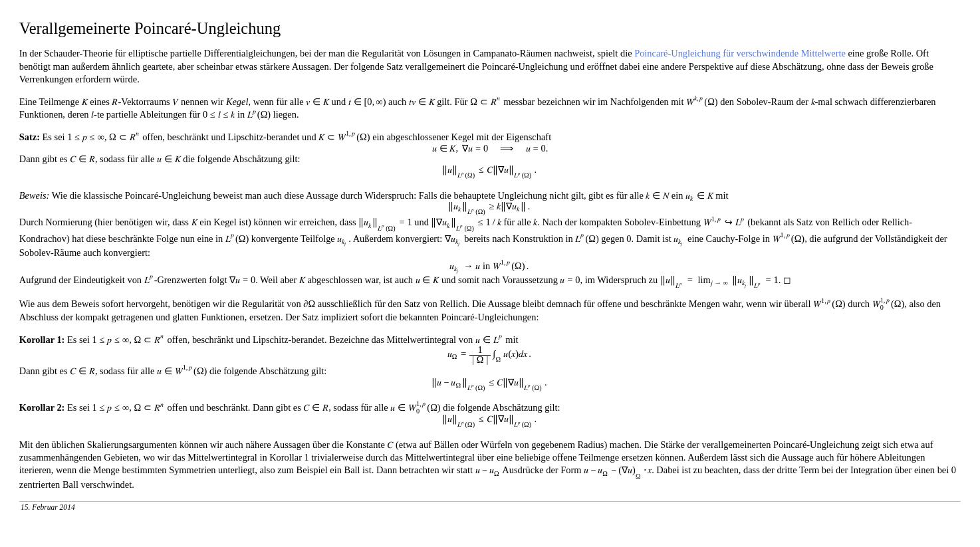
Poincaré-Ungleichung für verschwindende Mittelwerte (740, 53)
